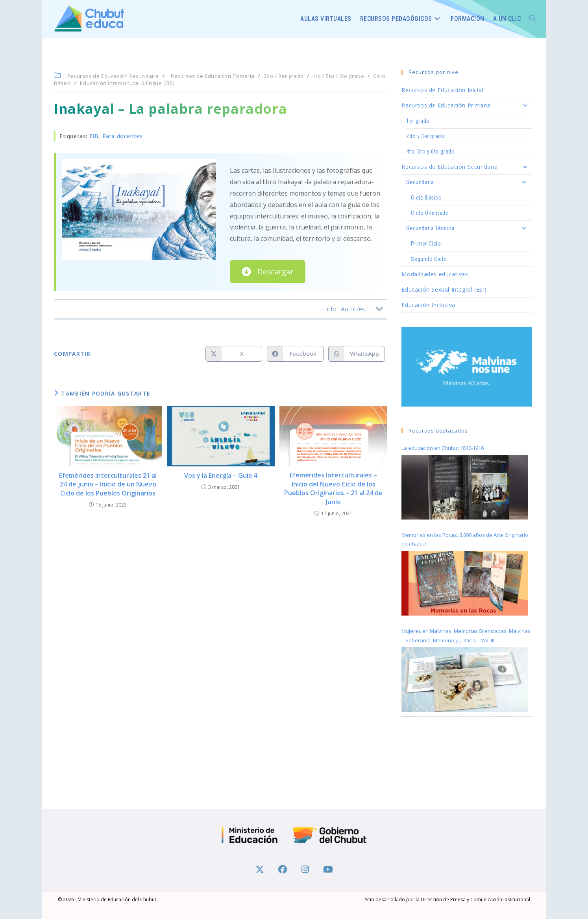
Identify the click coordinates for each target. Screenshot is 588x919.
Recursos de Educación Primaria (467, 105)
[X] (260, 868)
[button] (221, 309)
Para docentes (123, 136)
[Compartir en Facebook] (295, 354)
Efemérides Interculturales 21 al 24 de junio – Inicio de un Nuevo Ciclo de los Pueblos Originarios (108, 484)
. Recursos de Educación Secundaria (112, 76)
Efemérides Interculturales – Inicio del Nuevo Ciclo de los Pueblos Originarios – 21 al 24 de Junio (333, 488)
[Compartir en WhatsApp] (357, 354)
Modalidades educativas (435, 274)
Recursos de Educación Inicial (442, 90)
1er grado (418, 121)
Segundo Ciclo (429, 259)
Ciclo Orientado (430, 213)
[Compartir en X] (234, 354)
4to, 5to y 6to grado (430, 152)
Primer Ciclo (426, 244)
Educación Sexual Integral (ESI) (444, 289)
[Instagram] (305, 868)
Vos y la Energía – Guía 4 (221, 475)
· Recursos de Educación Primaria (211, 76)
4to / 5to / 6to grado (339, 76)
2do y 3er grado (425, 136)
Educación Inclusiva (428, 305)
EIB (94, 136)
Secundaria (469, 182)
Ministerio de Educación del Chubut (117, 899)
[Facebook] (283, 868)
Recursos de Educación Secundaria (467, 167)
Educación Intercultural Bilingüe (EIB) (127, 83)
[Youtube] (328, 868)
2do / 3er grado (284, 76)
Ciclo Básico (426, 198)
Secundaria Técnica (469, 228)
